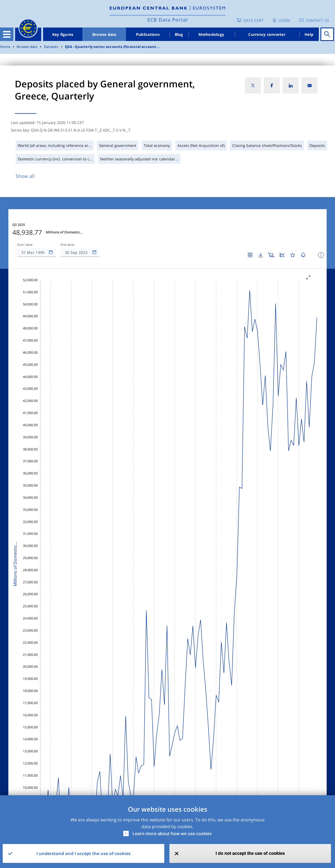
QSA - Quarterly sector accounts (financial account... (112, 47)
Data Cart (254, 20)
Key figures (63, 34)
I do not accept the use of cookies (250, 853)
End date (68, 245)
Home (5, 47)
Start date (25, 245)
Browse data (104, 34)
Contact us (317, 20)
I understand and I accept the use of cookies (83, 853)
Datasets (51, 47)
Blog (179, 34)
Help (309, 34)
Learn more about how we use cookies (172, 833)
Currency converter (267, 34)
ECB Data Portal (167, 20)
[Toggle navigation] (7, 34)
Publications (148, 34)
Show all (25, 176)
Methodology (211, 34)
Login (284, 20)
